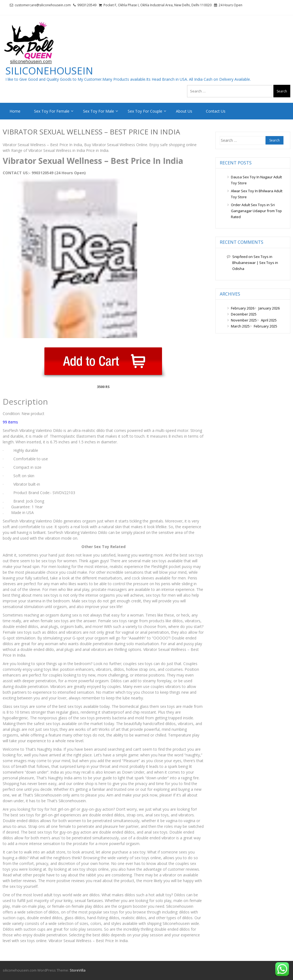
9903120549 (87, 5)
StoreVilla (78, 970)
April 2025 (269, 320)
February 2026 (243, 308)
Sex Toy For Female (52, 111)
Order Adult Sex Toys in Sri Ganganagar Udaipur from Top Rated (256, 211)
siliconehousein (49, 71)
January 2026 (269, 308)
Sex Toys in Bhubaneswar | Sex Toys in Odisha (255, 263)
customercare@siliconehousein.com (43, 5)
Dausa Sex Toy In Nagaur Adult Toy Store (256, 180)
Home (15, 111)
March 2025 (240, 326)
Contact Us (216, 111)
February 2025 (265, 326)
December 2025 (244, 314)
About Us (184, 111)
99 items (10, 422)
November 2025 (244, 320)
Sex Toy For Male (99, 111)
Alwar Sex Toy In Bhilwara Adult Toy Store (257, 194)
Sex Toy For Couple (145, 111)
